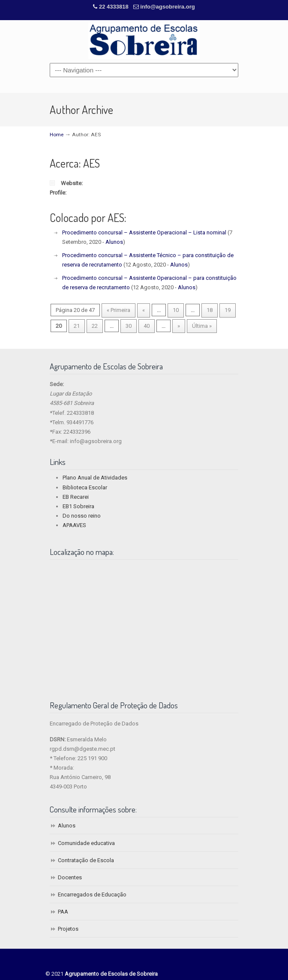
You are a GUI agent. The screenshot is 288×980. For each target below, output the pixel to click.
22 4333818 (114, 7)
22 (95, 326)
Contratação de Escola (86, 860)
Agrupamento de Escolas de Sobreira (144, 41)
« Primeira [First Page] (118, 310)
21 (77, 326)
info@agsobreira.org (168, 7)
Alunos (114, 242)
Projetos (68, 929)
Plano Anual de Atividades (95, 478)
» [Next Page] (179, 326)
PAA (63, 912)
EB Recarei (76, 497)
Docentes (70, 877)
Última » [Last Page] (202, 326)
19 (228, 310)
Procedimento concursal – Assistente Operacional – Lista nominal (144, 232)
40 (147, 326)
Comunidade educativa (86, 843)
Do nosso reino (82, 516)
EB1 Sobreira (78, 506)
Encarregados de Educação (92, 895)
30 (129, 326)
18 (210, 310)
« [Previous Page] (144, 310)
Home (57, 135)
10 (176, 310)
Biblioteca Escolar (85, 487)
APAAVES (74, 525)
